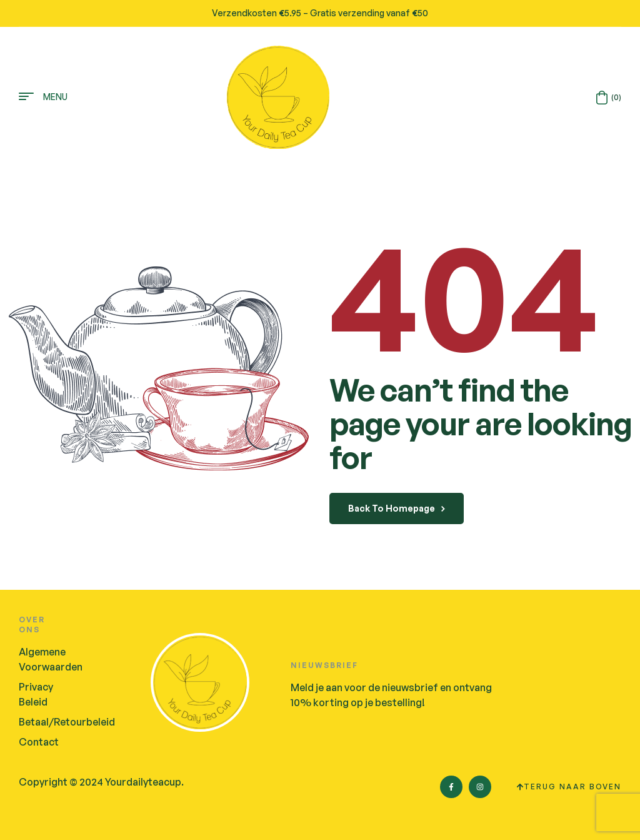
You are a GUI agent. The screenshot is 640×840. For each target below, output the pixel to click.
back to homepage (397, 508)
